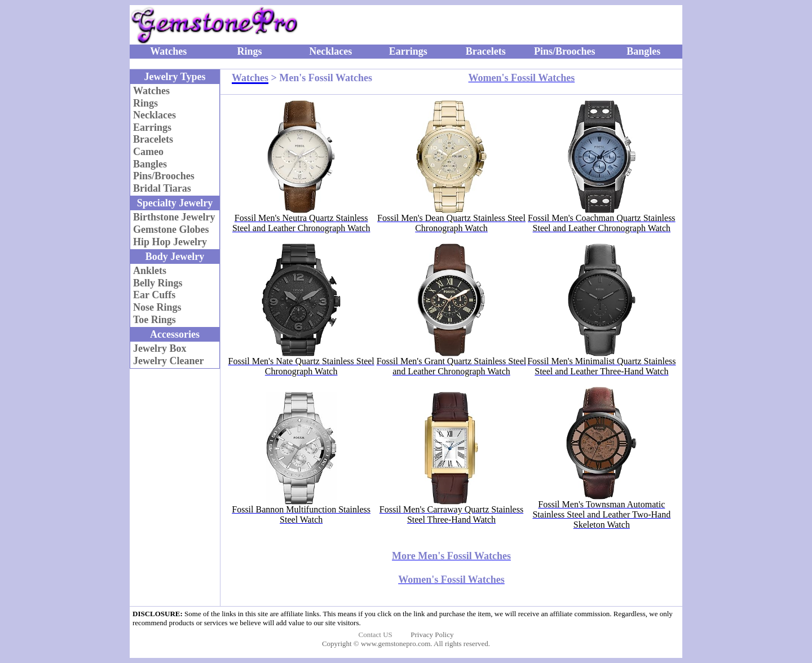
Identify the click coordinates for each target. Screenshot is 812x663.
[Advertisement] (544, 25)
